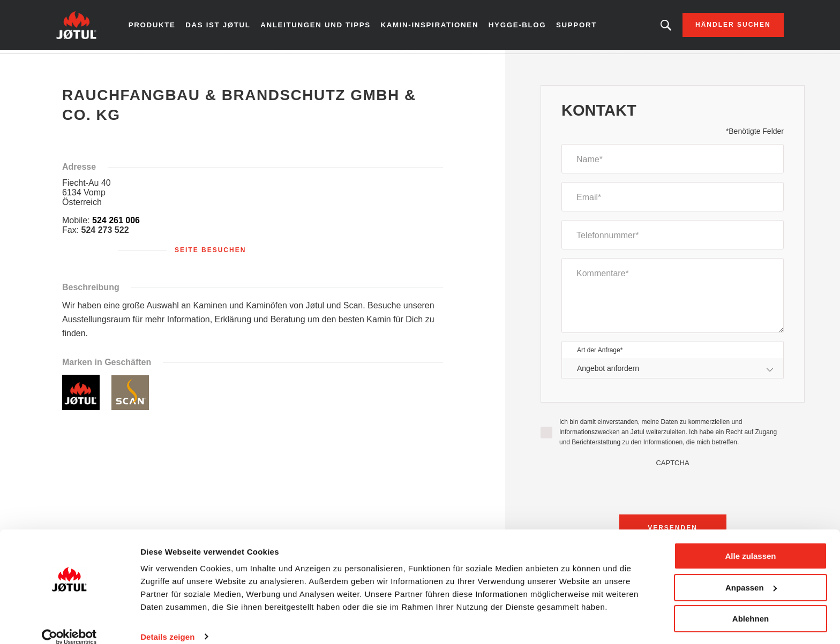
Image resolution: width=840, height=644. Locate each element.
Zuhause (83, 64)
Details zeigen (167, 623)
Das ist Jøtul (229, 27)
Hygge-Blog (515, 27)
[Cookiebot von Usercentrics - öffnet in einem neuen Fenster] (69, 623)
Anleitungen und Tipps (323, 27)
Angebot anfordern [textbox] (608, 372)
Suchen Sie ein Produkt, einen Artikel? (652, 27)
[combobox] (673, 372)
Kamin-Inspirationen (431, 27)
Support (573, 27)
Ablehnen (751, 605)
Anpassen (751, 574)
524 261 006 (116, 224)
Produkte (165, 27)
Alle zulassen (750, 543)
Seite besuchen (210, 254)
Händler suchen (720, 27)
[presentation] (673, 491)
